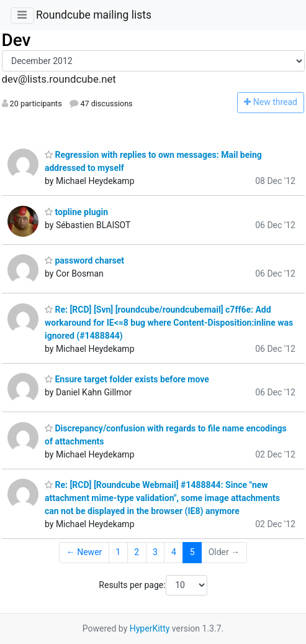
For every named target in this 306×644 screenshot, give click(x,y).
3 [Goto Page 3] (155, 552)
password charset (84, 260)
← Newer (84, 552)
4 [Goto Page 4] (174, 552)
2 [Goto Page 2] (137, 552)
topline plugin (76, 212)
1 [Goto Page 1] (118, 552)
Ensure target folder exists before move (127, 379)
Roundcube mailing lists (94, 15)
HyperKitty (150, 628)
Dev (16, 40)
